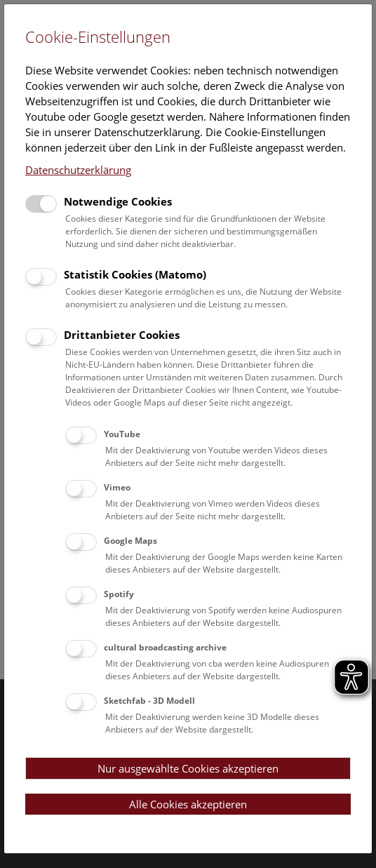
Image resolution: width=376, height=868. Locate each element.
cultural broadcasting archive (165, 647)
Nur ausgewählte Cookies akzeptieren (188, 768)
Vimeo (117, 487)
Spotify (119, 594)
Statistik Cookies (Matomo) (135, 274)
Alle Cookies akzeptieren (188, 804)
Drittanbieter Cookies (122, 335)
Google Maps (130, 541)
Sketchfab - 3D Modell (149, 701)
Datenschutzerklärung (78, 170)
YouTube (122, 434)
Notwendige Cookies (118, 201)
